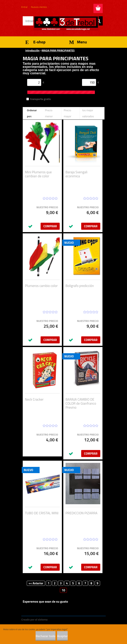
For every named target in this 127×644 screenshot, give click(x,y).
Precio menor (49, 113)
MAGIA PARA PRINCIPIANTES (58, 50)
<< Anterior (36, 583)
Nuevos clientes (39, 7)
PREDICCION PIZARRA (81, 513)
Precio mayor (68, 113)
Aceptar (62, 636)
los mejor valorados (88, 113)
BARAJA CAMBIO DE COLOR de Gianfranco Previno (81, 403)
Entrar (24, 7)
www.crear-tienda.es (62, 619)
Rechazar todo (46, 636)
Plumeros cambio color (41, 286)
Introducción (32, 50)
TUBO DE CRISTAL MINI (42, 513)
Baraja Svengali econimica (76, 174)
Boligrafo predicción (80, 286)
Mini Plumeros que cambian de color (38, 174)
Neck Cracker (34, 399)
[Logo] (66, 23)
